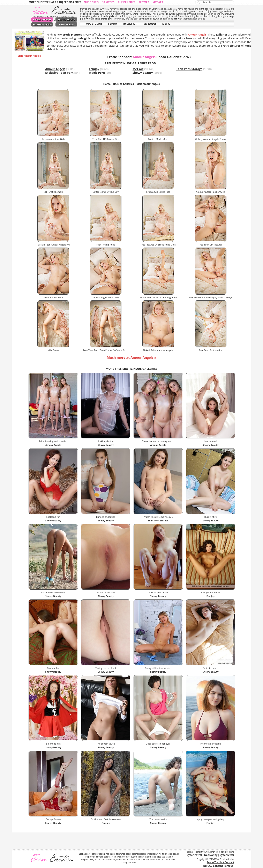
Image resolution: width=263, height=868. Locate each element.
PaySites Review (42, 24)
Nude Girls (91, 2)
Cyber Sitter (227, 855)
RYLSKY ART (131, 24)
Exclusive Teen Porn (59, 73)
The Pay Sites (126, 2)
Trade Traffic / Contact (220, 862)
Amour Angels (55, 69)
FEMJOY (113, 24)
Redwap (144, 2)
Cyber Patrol (194, 855)
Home (107, 84)
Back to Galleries (123, 84)
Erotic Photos (42, 19)
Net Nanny (211, 855)
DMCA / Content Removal (219, 866)
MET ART (168, 24)
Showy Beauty (143, 73)
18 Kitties (108, 2)
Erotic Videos (66, 19)
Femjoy (94, 69)
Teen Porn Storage (189, 69)
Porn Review (66, 24)
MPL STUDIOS (94, 24)
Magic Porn (97, 73)
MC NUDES (150, 24)
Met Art (158, 2)
